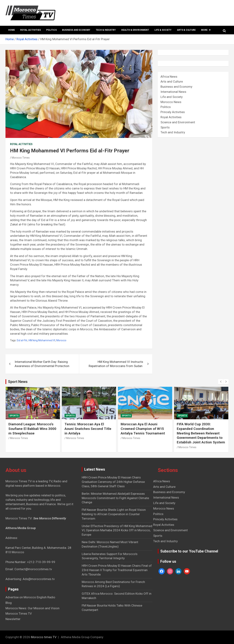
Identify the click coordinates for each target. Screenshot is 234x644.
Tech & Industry (106, 30)
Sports (165, 127)
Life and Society (172, 97)
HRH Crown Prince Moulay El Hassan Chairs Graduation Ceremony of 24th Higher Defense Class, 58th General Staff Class (113, 482)
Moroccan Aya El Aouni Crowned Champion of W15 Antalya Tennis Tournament (143, 429)
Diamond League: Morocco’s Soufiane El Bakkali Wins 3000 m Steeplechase (32, 429)
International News (173, 92)
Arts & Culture (186, 30)
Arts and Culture (172, 81)
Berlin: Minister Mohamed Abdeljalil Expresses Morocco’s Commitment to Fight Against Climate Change (115, 498)
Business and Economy (76, 30)
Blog (9, 603)
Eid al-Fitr (22, 340)
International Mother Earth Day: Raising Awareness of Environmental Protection (42, 364)
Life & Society (163, 30)
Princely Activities (173, 112)
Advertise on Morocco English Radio (30, 597)
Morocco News (171, 102)
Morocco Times (21, 158)
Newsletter (13, 619)
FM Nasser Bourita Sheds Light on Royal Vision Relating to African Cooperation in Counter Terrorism (114, 514)
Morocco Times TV (19, 613)
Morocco (61, 340)
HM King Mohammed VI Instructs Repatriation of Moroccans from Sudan (116, 364)
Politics (51, 30)
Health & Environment (135, 30)
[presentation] (221, 382)
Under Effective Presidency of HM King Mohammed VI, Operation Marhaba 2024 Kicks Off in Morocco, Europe (117, 530)
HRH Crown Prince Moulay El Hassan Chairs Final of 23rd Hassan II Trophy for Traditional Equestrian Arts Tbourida (117, 570)
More (204, 30)
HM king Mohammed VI (42, 340)
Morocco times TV (44, 637)
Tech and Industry (173, 132)
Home (12, 30)
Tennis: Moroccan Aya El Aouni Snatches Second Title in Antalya (88, 429)
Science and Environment (178, 122)
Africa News (169, 77)
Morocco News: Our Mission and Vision (32, 608)
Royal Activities (31, 30)
